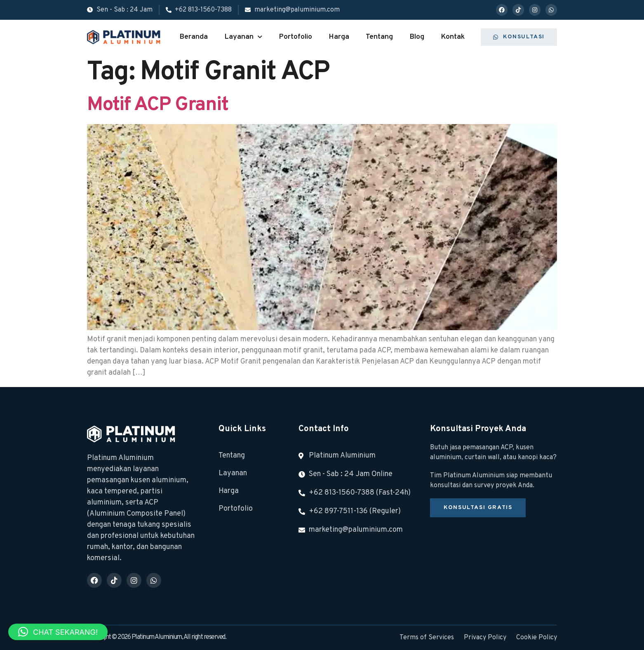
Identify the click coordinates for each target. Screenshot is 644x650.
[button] (58, 632)
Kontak (453, 37)
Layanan (243, 37)
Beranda (194, 37)
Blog (417, 37)
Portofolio (295, 37)
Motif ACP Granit (157, 105)
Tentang (379, 37)
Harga (339, 37)
